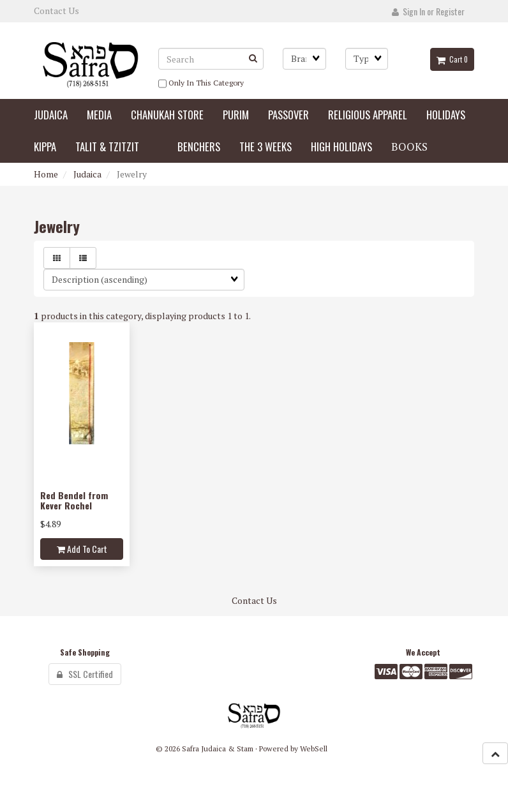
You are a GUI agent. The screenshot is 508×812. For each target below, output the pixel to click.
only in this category (201, 84)
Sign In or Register (428, 11)
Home (46, 174)
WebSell (314, 748)
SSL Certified (85, 674)
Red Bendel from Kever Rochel (74, 500)
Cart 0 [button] (452, 59)
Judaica (87, 174)
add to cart (82, 549)
